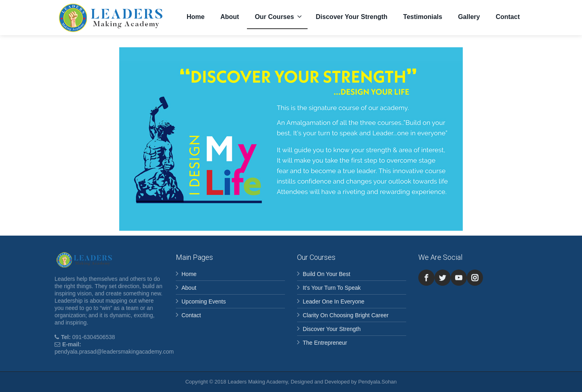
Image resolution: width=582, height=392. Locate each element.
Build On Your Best (327, 274)
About (230, 17)
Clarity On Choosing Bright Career (346, 315)
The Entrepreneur (325, 343)
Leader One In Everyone (334, 301)
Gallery (469, 17)
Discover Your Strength (351, 17)
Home (196, 17)
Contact (508, 17)
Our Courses (278, 17)
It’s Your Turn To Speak (332, 288)
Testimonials (423, 17)
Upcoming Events (204, 301)
